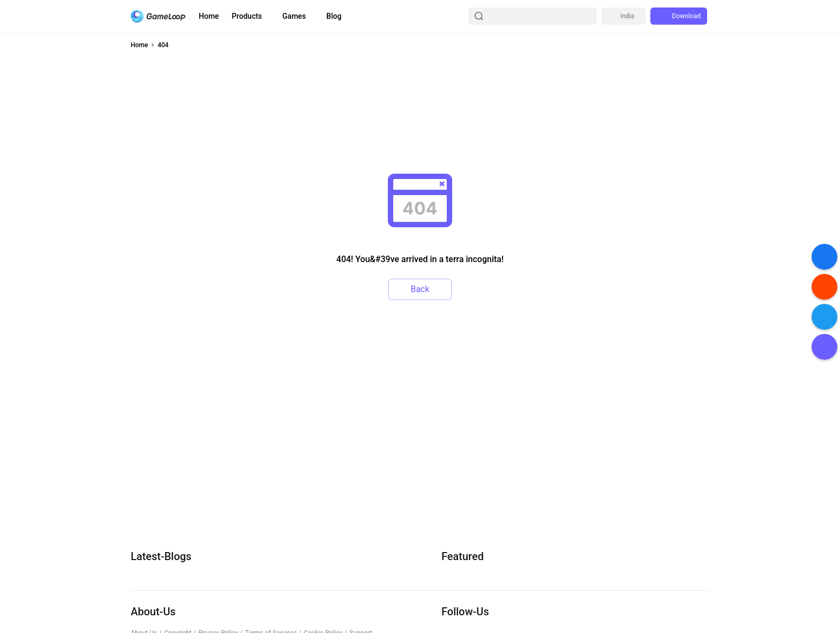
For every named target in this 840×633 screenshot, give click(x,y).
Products (247, 16)
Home (209, 16)
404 (163, 45)
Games (294, 16)
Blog (334, 16)
